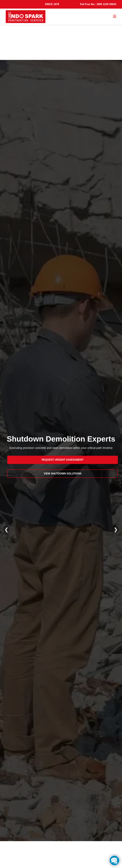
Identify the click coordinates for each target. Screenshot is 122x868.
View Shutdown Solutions (63, 474)
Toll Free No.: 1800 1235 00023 (98, 4)
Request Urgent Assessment (63, 460)
